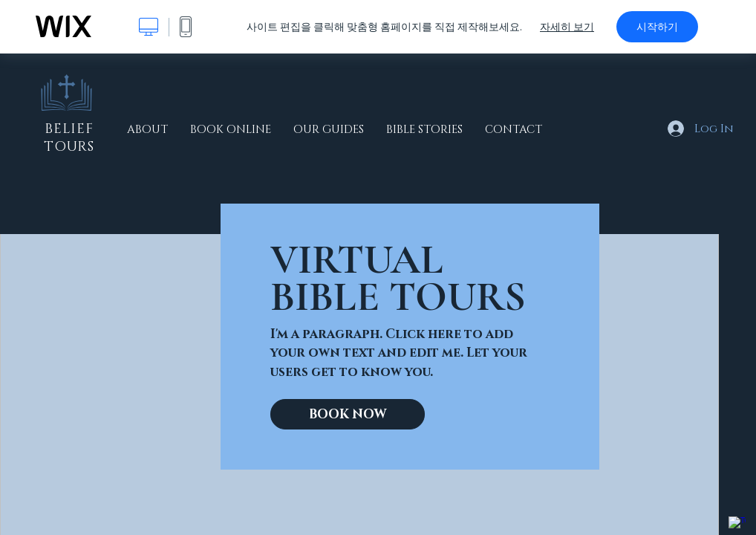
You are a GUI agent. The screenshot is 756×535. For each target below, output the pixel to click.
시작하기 (657, 27)
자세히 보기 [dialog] (567, 27)
